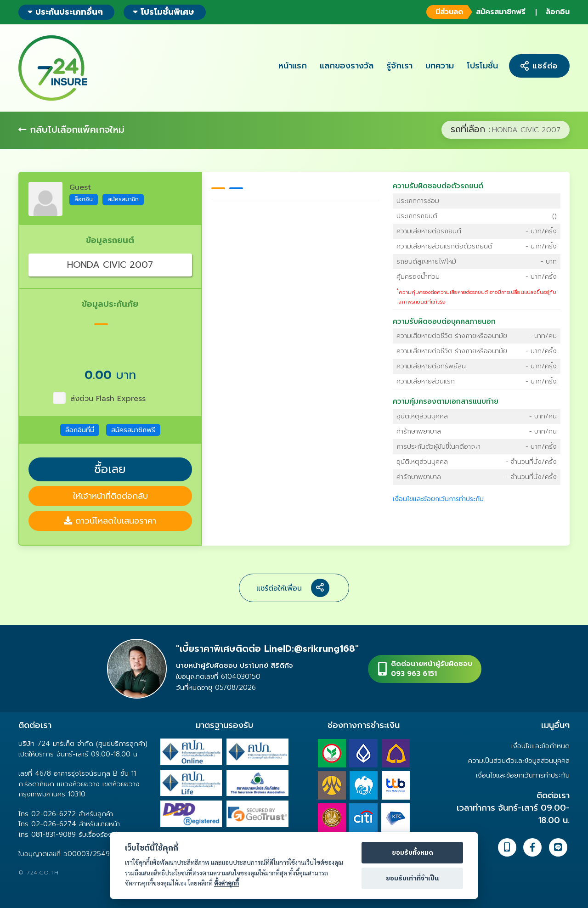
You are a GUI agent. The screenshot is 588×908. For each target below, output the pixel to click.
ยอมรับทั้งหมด (413, 853)
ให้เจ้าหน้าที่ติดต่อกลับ (110, 496)
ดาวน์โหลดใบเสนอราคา (110, 521)
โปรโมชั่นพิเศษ (164, 12)
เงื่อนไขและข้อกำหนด (540, 746)
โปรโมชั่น (482, 66)
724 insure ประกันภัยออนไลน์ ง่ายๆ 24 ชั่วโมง (53, 68)
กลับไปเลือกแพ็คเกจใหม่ (71, 130)
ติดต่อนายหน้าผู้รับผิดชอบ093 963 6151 (432, 669)
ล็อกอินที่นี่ (80, 430)
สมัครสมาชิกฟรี (475, 12)
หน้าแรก (293, 66)
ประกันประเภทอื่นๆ (65, 12)
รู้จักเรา (399, 66)
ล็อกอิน (558, 12)
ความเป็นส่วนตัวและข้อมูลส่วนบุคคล (519, 761)
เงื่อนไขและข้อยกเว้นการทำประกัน (438, 499)
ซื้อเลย (110, 469)
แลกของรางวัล (347, 66)
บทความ (440, 66)
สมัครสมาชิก (123, 199)
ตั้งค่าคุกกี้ (226, 883)
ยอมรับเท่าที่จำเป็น (412, 879)
